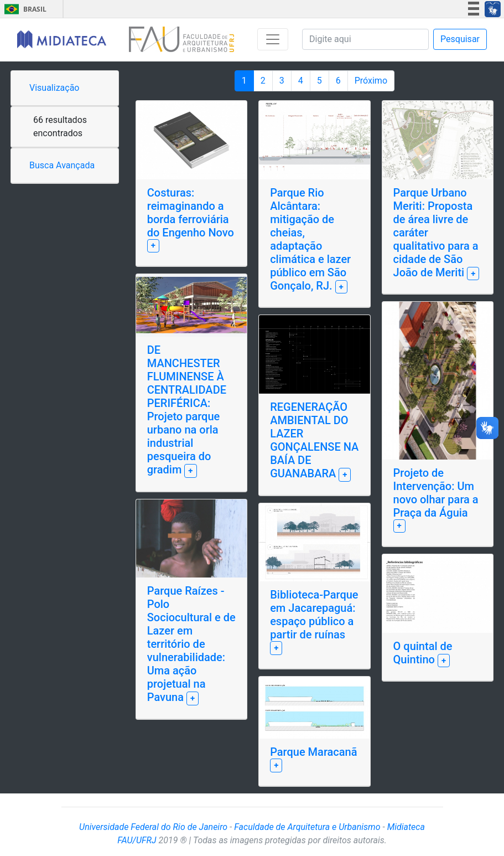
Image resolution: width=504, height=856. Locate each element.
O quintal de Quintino (423, 653)
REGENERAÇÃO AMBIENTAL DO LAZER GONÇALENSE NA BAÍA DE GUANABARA (314, 440)
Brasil (24, 9)
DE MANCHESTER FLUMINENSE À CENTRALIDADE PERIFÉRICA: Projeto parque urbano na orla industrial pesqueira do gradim (187, 410)
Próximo (371, 81)
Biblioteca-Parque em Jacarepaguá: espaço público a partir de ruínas (314, 615)
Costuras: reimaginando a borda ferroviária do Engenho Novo (191, 213)
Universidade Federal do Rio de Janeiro (153, 827)
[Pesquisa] (365, 39)
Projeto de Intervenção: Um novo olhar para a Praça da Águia (436, 493)
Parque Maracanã (313, 752)
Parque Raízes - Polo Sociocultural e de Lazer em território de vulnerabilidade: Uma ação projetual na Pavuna (191, 644)
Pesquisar (460, 39)
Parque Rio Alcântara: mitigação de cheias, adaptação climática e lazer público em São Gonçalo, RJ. (310, 239)
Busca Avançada (62, 165)
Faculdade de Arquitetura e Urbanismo (307, 827)
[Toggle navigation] (273, 39)
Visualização (54, 88)
